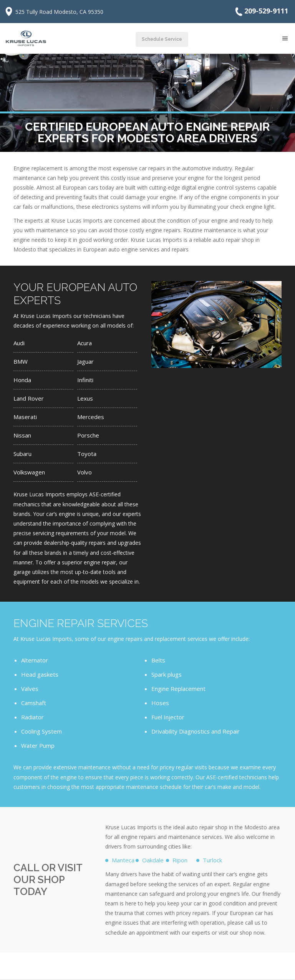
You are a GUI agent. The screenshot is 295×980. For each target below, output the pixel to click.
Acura (85, 343)
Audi (19, 343)
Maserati (25, 417)
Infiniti (85, 380)
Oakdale (153, 860)
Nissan (22, 435)
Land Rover (29, 398)
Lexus (85, 398)
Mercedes (91, 417)
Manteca (123, 860)
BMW (21, 361)
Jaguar (85, 361)
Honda (22, 380)
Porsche (88, 435)
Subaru (22, 454)
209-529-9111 (261, 12)
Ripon (180, 860)
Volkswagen (29, 472)
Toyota (87, 454)
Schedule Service (162, 39)
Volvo (85, 472)
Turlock (212, 860)
